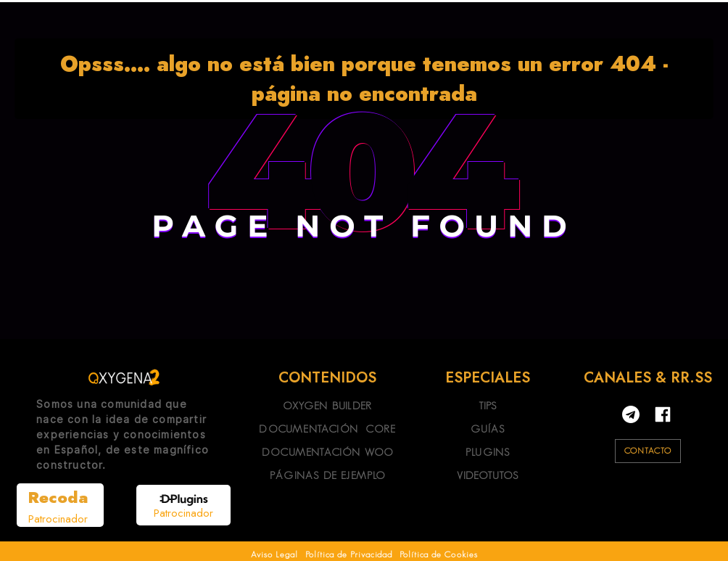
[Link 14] (184, 508)
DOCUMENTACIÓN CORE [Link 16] (327, 429)
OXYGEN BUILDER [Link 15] (327, 405)
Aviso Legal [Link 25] (274, 554)
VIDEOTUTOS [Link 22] (488, 475)
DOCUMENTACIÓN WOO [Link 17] (327, 452)
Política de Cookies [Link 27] (439, 554)
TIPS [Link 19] (488, 405)
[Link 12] (124, 377)
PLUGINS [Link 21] (488, 452)
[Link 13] (60, 505)
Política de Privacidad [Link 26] (349, 554)
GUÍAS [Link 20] (488, 429)
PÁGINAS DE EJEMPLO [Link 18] (328, 475)
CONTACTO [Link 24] (648, 450)
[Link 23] (663, 414)
